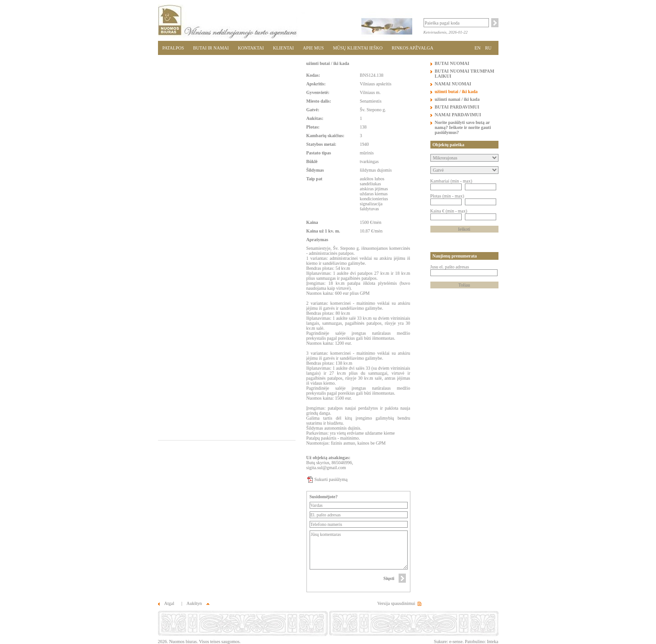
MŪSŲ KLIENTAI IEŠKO (358, 48)
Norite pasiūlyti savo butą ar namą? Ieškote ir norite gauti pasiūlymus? (463, 127)
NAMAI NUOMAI (453, 84)
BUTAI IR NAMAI (211, 48)
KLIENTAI (283, 48)
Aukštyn (198, 603)
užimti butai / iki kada (328, 63)
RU (488, 48)
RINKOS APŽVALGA (413, 48)
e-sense (456, 642)
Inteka (493, 642)
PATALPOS (173, 48)
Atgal (166, 603)
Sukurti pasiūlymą (331, 479)
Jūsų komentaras (359, 550)
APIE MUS (313, 48)
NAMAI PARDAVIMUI (458, 115)
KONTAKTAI (251, 48)
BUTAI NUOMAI (452, 63)
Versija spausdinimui (396, 603)
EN (477, 48)
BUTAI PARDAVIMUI (457, 107)
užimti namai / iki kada (457, 99)
